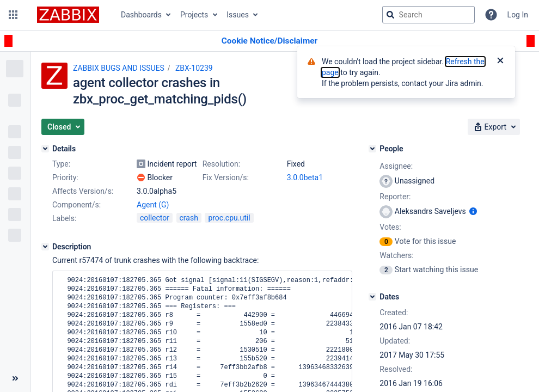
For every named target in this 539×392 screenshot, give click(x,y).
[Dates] (372, 297)
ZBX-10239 (194, 68)
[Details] (45, 149)
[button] (13, 15)
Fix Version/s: (226, 177)
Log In (518, 15)
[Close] (500, 62)
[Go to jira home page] (68, 15)
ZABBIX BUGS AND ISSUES (119, 68)
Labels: (64, 218)
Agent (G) (153, 205)
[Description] (45, 247)
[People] (372, 149)
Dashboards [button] (141, 15)
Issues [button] (238, 15)
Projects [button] (194, 15)
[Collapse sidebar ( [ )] (15, 378)
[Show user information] (473, 211)
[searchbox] (428, 15)
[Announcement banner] (269, 41)
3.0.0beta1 (305, 177)
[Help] (491, 15)
